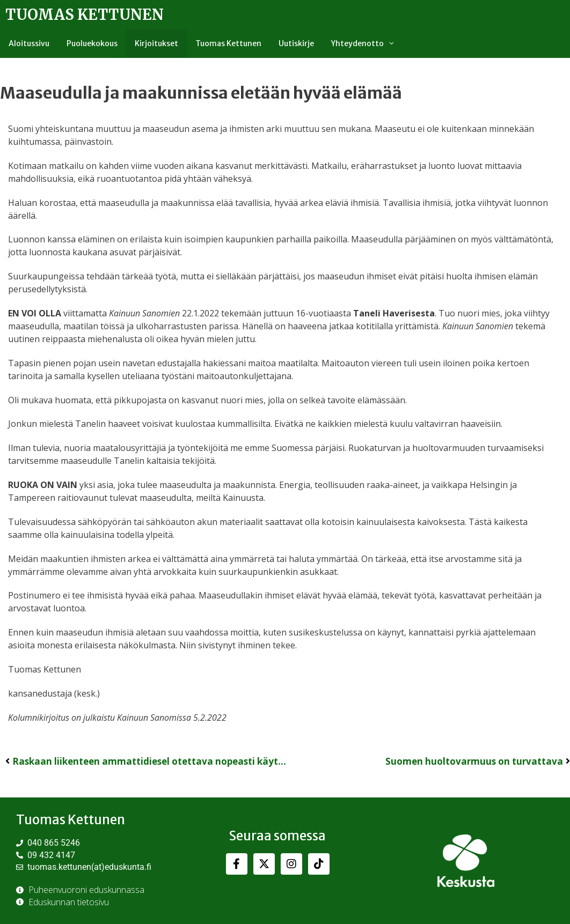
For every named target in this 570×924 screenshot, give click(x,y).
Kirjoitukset (156, 43)
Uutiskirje (296, 43)
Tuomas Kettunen (85, 14)
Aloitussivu (29, 43)
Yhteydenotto (367, 43)
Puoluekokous (92, 43)
